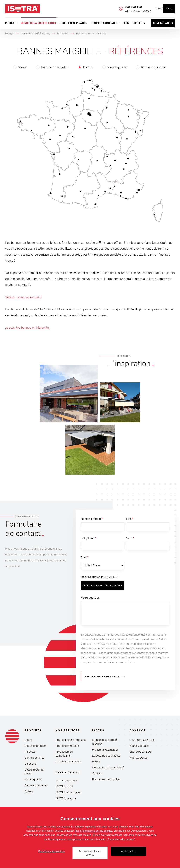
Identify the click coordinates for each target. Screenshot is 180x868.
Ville (130, 540)
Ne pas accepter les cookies (90, 853)
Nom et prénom (92, 519)
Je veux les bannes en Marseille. (27, 328)
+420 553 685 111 (142, 742)
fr (168, 9)
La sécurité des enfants (106, 758)
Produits (11, 23)
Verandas (30, 766)
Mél (130, 519)
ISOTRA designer (66, 782)
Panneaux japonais (154, 67)
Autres (29, 793)
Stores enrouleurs (36, 748)
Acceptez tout (129, 851)
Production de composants (64, 756)
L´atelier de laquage (68, 764)
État (84, 560)
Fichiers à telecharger (105, 752)
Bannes (88, 67)
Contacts (139, 23)
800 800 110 (128, 7)
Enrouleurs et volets (55, 67)
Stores (23, 67)
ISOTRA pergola (66, 800)
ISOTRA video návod (68, 794)
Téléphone (89, 540)
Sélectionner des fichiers (102, 589)
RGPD (96, 764)
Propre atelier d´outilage (71, 742)
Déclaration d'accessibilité (108, 770)
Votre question (90, 602)
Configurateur (163, 23)
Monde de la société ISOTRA (39, 23)
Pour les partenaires (105, 23)
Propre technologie (67, 748)
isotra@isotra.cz (139, 748)
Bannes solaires (34, 760)
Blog (126, 23)
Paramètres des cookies (107, 781)
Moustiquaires (117, 67)
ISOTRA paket (64, 788)
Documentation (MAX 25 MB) (100, 581)
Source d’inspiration (74, 23)
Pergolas (30, 754)
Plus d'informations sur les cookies (93, 831)
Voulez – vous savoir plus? (24, 297)
